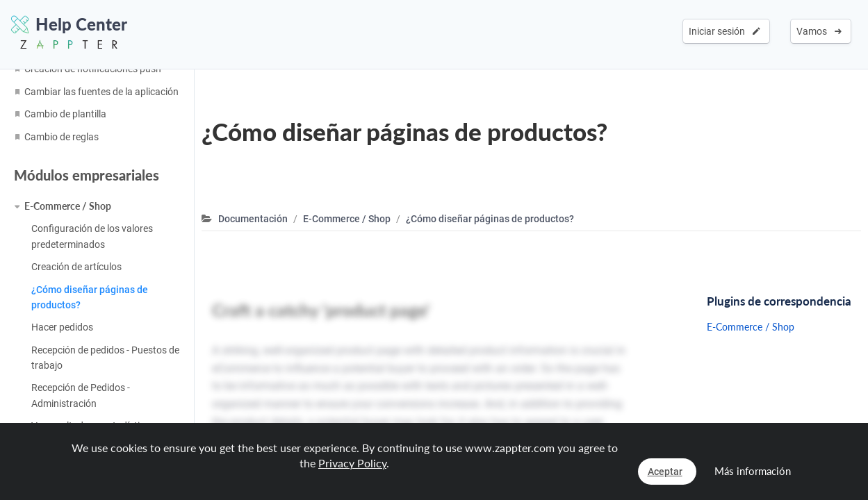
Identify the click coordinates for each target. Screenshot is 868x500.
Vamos (819, 31)
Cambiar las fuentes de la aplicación (101, 92)
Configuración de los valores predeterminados (92, 236)
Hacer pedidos (62, 327)
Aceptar (665, 472)
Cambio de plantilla (65, 114)
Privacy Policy (352, 463)
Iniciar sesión (724, 31)
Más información (753, 471)
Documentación (253, 219)
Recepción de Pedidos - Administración (81, 395)
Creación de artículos (76, 267)
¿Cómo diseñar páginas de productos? (90, 297)
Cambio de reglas (62, 137)
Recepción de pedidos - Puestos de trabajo (105, 358)
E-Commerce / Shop (68, 206)
